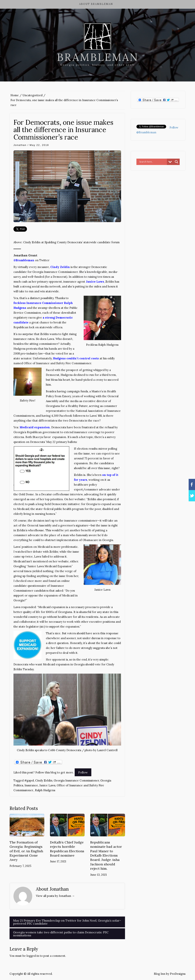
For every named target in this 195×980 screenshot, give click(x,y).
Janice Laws (47, 785)
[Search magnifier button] (176, 162)
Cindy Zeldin (44, 780)
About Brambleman (96, 4)
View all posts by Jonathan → (55, 896)
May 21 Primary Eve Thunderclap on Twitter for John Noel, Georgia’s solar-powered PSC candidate (67, 922)
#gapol (29, 780)
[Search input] (153, 162)
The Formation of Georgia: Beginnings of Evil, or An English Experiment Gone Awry (26, 851)
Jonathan (20, 145)
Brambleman (98, 57)
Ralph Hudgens (45, 790)
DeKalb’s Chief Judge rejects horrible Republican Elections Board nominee (67, 849)
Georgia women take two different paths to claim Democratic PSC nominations (61, 934)
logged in (33, 956)
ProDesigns (178, 974)
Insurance (31, 785)
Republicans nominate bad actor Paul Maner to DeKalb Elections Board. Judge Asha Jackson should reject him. (106, 855)
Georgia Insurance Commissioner (76, 780)
